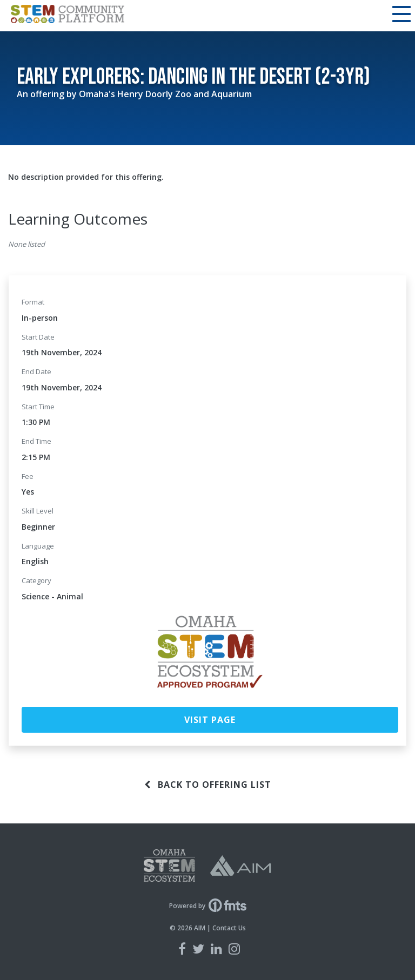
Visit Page (210, 720)
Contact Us (229, 928)
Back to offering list (208, 785)
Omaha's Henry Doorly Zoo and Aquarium (165, 94)
